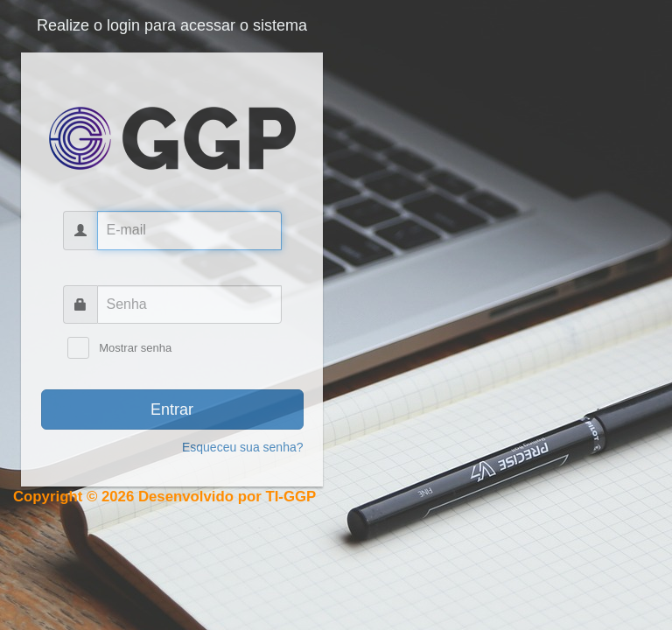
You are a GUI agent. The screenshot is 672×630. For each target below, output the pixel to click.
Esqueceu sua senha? (243, 447)
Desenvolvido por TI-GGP (227, 497)
